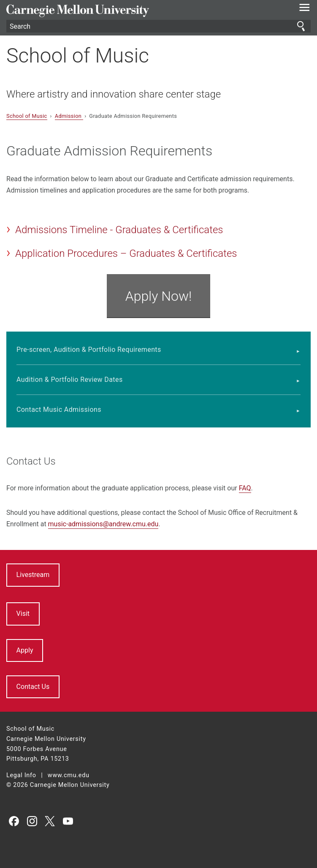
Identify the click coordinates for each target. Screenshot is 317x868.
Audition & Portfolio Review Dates (70, 380)
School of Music (78, 56)
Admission (69, 116)
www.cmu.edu (69, 775)
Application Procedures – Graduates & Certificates (126, 253)
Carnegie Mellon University (136, 11)
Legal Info (21, 775)
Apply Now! (159, 296)
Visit (23, 614)
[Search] (158, 26)
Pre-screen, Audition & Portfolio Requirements (89, 350)
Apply (25, 650)
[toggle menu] (305, 9)
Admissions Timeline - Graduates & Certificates (119, 230)
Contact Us (33, 687)
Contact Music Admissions (59, 410)
